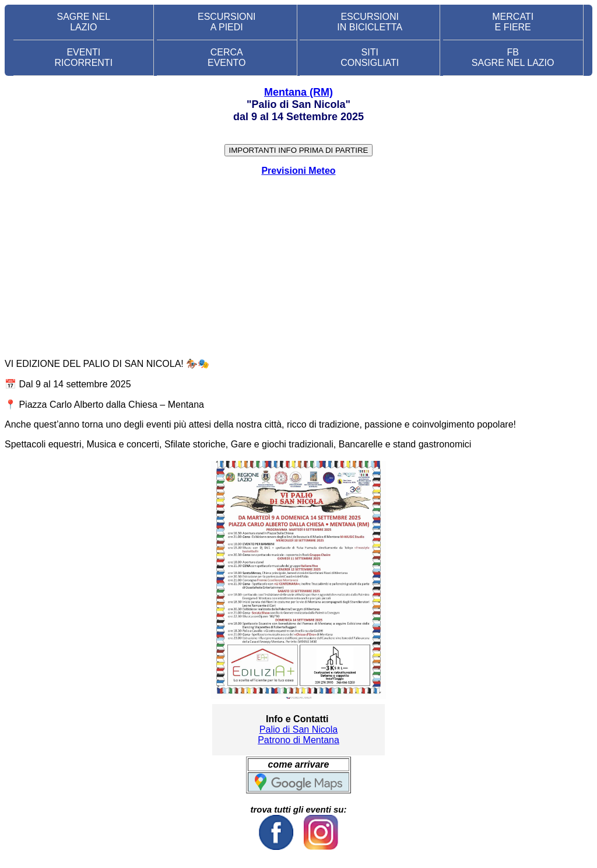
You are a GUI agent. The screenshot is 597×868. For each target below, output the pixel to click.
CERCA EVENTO (227, 57)
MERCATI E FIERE (513, 22)
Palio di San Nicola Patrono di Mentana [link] (298, 735)
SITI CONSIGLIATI (370, 57)
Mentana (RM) (298, 92)
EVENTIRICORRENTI (84, 57)
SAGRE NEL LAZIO (84, 22)
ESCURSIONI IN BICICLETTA (370, 22)
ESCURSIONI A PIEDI (227, 22)
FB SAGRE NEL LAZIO (513, 57)
